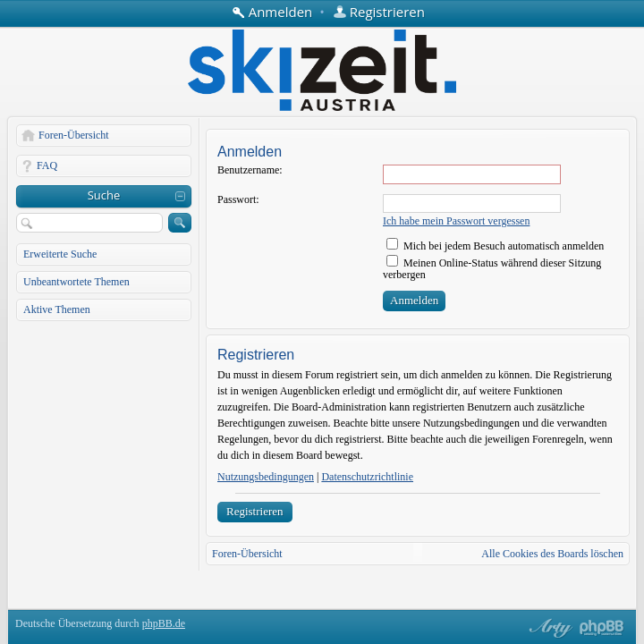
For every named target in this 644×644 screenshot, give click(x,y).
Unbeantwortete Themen (76, 282)
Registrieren (255, 511)
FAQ (47, 165)
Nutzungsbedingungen (266, 477)
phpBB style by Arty (548, 628)
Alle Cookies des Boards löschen (552, 554)
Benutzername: (250, 170)
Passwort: (238, 199)
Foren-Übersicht (74, 135)
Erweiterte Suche (60, 254)
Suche (104, 195)
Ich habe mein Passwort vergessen (456, 221)
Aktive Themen (57, 309)
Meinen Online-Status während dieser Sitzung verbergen (492, 269)
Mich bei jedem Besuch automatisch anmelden (495, 246)
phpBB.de (164, 623)
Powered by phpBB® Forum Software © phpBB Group (602, 628)
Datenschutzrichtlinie (367, 477)
